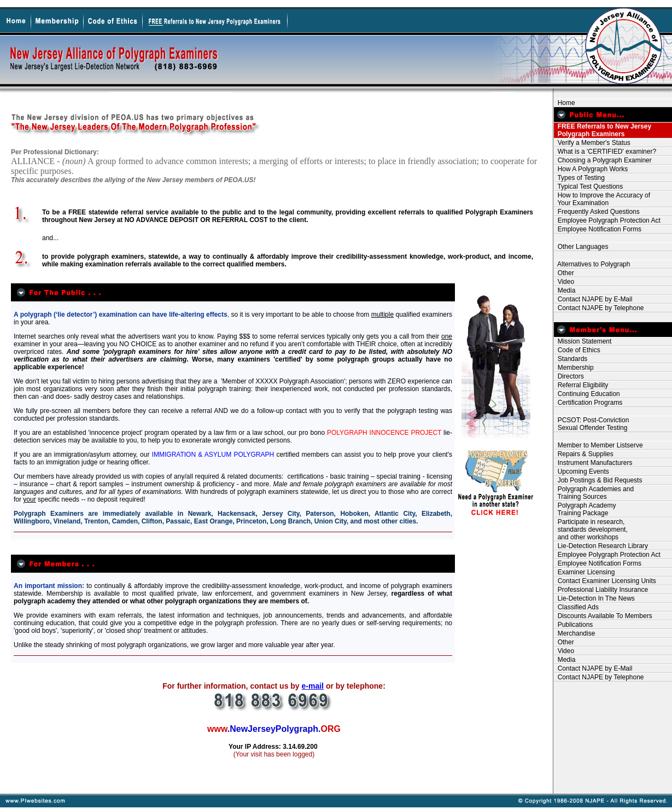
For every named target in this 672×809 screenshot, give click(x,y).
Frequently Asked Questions (597, 212)
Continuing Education (587, 394)
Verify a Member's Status (592, 143)
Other (564, 273)
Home (565, 103)
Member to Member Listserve (598, 445)
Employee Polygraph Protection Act (607, 220)
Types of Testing (579, 178)
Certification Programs (588, 403)
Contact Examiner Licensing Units (605, 581)
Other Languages (581, 247)
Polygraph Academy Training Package (585, 509)
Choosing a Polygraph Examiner (603, 160)
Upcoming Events (582, 472)
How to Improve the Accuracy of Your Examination (602, 199)
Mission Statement (583, 341)
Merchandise (574, 633)
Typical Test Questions (588, 187)
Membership (574, 368)
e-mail (313, 686)
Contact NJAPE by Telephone (599, 308)
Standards (571, 359)
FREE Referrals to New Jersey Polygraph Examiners (603, 130)
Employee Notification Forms (598, 229)
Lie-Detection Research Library (601, 546)
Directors (569, 376)
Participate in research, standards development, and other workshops (591, 529)
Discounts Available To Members (603, 616)
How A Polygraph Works (591, 169)
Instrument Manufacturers (593, 463)
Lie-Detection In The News (594, 598)
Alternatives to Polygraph (592, 264)
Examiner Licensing (584, 572)
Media (565, 290)
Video (564, 282)
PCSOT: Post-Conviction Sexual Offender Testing (591, 424)
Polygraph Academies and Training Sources (594, 493)
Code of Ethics (577, 350)
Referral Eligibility (581, 385)
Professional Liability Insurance (601, 590)
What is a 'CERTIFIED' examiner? (605, 152)
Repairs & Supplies (584, 454)
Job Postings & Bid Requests (598, 480)
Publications (573, 625)
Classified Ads (576, 607)
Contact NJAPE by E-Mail (593, 299)
